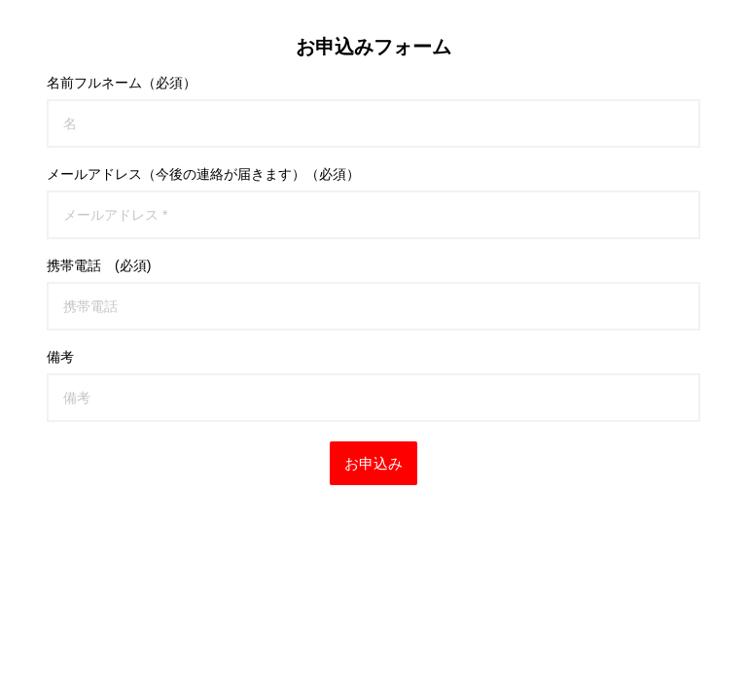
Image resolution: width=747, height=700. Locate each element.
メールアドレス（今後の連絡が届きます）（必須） (203, 174)
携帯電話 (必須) (99, 265)
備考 (60, 357)
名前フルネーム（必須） (122, 83)
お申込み (373, 463)
